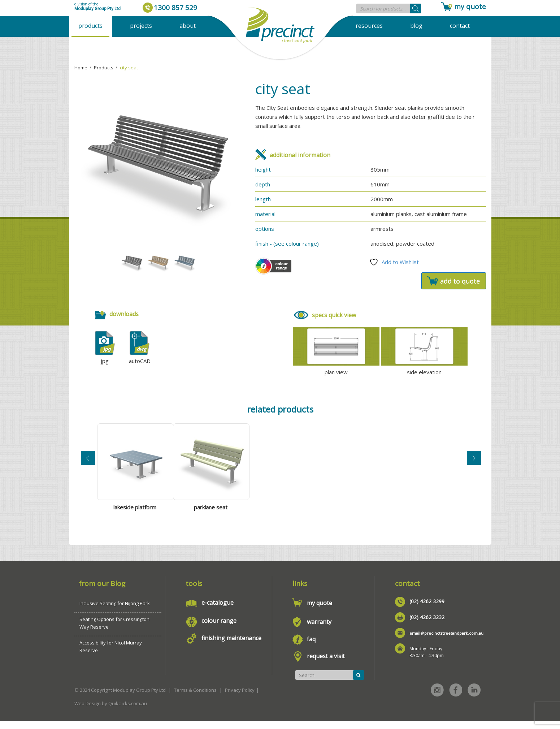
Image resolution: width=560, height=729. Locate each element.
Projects (141, 26)
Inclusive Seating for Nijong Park (115, 611)
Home (81, 68)
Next (474, 461)
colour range (219, 629)
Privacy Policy (240, 698)
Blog (416, 26)
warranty (319, 630)
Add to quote (454, 281)
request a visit (326, 664)
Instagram (437, 698)
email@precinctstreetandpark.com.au (446, 641)
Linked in (474, 698)
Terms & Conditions (195, 698)
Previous (88, 461)
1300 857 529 (175, 8)
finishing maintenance (231, 646)
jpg (105, 361)
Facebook (456, 698)
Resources (369, 26)
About (188, 26)
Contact (460, 26)
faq (311, 647)
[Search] (416, 8)
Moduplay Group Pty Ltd (97, 9)
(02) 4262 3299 (427, 609)
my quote (470, 7)
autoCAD (140, 361)
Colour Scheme (273, 266)
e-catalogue (218, 611)
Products (90, 26)
